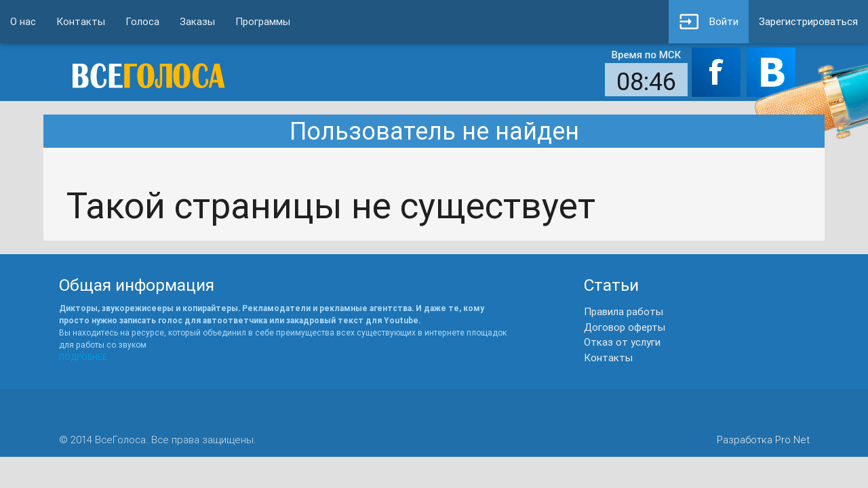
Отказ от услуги (622, 342)
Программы (263, 21)
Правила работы (624, 311)
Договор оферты (625, 327)
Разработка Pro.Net (763, 440)
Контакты (81, 21)
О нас (23, 21)
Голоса (142, 21)
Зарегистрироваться (808, 21)
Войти (709, 22)
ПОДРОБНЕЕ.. (85, 357)
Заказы (197, 21)
